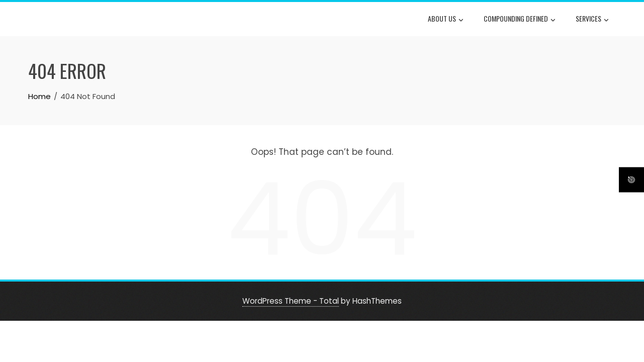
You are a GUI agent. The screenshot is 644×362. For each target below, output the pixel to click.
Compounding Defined (520, 20)
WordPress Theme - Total (291, 301)
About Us (446, 20)
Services (592, 20)
